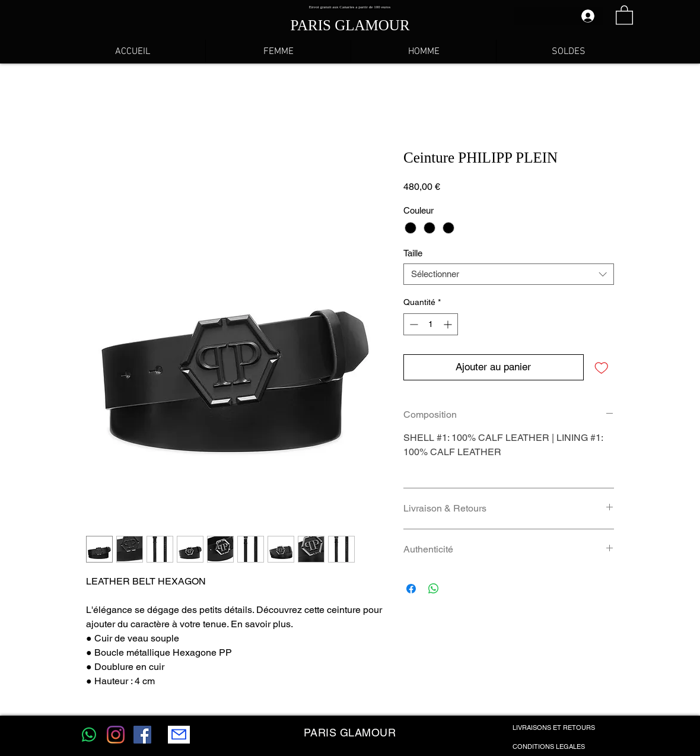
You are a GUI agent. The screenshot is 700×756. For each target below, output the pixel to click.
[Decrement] (413, 324)
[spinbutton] (431, 324)
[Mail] (179, 735)
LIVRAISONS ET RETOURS (554, 728)
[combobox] (509, 274)
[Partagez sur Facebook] (411, 589)
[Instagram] (116, 735)
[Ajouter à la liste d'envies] (602, 367)
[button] (624, 15)
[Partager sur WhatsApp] (434, 589)
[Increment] (449, 324)
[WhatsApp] (89, 735)
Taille (413, 253)
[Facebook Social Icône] (142, 735)
